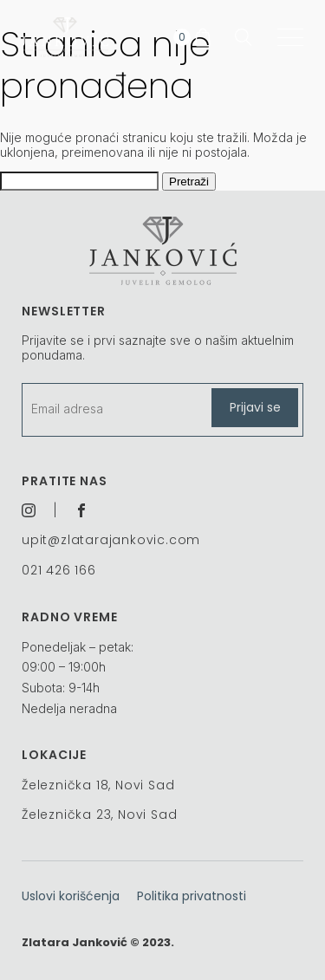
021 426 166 (59, 570)
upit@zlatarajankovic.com (111, 540)
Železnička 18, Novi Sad (98, 785)
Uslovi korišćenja (71, 896)
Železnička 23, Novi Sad (99, 815)
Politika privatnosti (192, 896)
